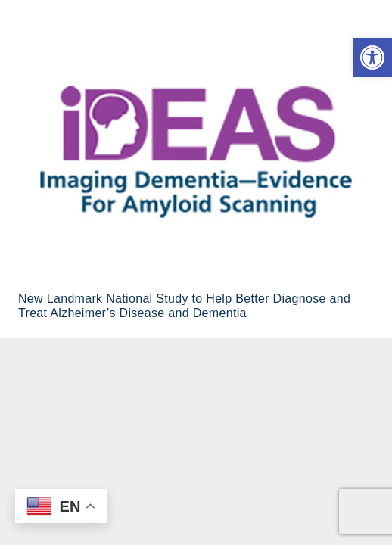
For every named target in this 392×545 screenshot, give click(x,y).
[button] (372, 58)
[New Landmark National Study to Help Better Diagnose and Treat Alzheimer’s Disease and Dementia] (196, 152)
